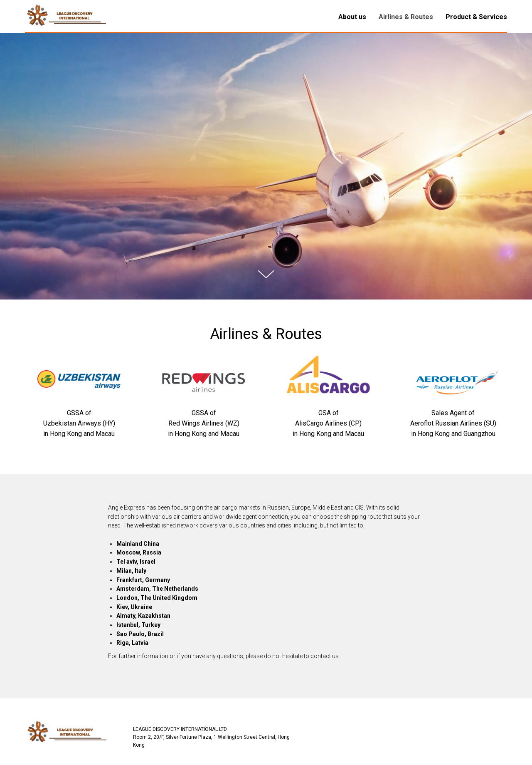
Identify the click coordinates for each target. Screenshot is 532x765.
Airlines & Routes (406, 17)
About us (352, 17)
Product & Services (476, 17)
